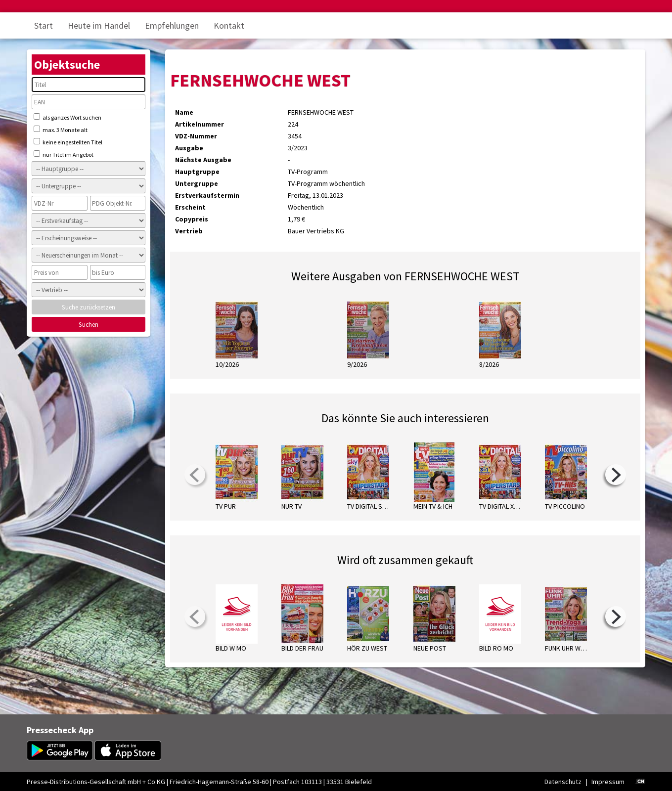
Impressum (608, 782)
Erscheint (190, 207)
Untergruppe (197, 183)
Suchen (89, 325)
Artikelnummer (200, 124)
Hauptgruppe (197, 172)
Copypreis (192, 219)
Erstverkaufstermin (207, 195)
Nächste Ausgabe (203, 160)
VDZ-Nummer (196, 136)
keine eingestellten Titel (68, 142)
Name (184, 112)
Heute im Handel (99, 25)
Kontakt (229, 25)
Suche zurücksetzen (89, 307)
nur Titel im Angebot (64, 154)
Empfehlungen (172, 25)
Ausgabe (189, 148)
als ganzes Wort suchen (67, 117)
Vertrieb (189, 231)
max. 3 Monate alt (61, 130)
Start (44, 25)
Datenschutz (563, 782)
